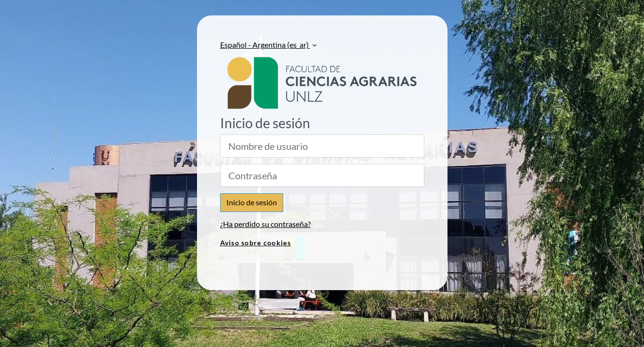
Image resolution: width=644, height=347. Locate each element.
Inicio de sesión (252, 202)
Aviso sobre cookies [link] (256, 243)
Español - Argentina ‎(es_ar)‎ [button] (265, 45)
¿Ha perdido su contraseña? (265, 224)
